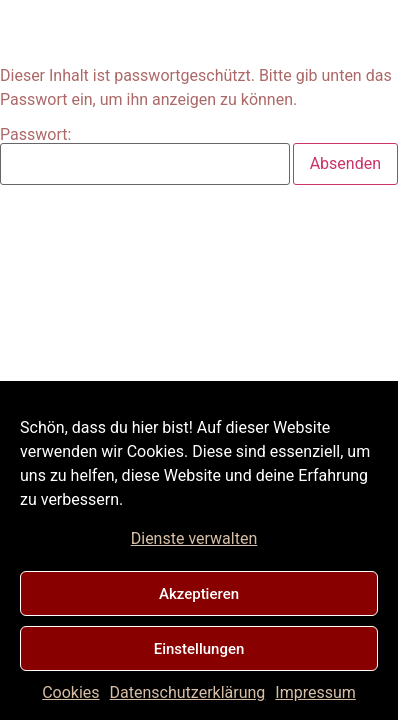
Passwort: (145, 156)
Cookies (70, 692)
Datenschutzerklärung (188, 692)
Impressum (315, 692)
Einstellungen (199, 649)
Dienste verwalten (194, 538)
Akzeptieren (199, 594)
